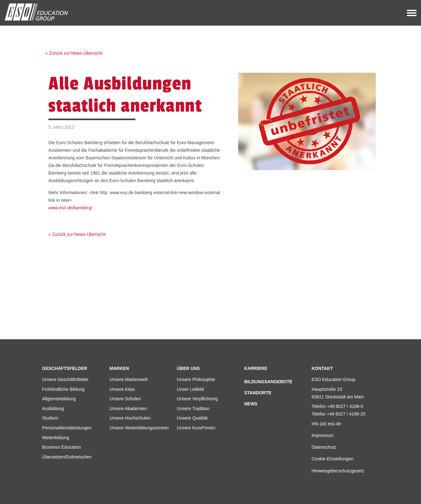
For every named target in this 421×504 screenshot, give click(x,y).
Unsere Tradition (193, 409)
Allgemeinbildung (59, 399)
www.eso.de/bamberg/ (70, 208)
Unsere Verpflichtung (197, 399)
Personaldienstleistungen (67, 428)
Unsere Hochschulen (130, 418)
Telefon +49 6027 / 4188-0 (337, 406)
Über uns (188, 368)
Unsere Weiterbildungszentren (139, 428)
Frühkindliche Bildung (63, 389)
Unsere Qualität (192, 418)
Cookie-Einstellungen (332, 459)
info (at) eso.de (326, 424)
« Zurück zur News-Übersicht (74, 53)
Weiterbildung (56, 438)
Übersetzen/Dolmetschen (67, 457)
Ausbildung (53, 409)
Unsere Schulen (125, 399)
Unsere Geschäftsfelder (65, 379)
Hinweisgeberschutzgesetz (338, 471)
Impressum (322, 435)
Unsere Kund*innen (196, 428)
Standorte (258, 393)
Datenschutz (324, 447)
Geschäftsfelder (65, 368)
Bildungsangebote (268, 382)
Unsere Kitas (122, 389)
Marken (119, 368)
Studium (50, 418)
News (251, 404)
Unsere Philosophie (196, 379)
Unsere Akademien (128, 409)
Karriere (256, 368)
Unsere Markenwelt (129, 379)
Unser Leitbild (190, 389)
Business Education (62, 447)
